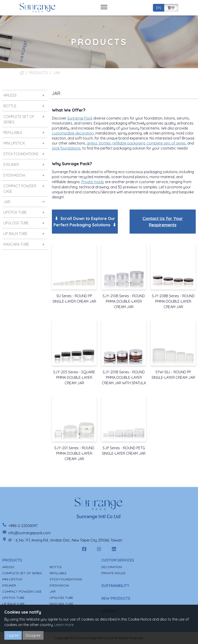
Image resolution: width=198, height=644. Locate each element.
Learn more (64, 625)
